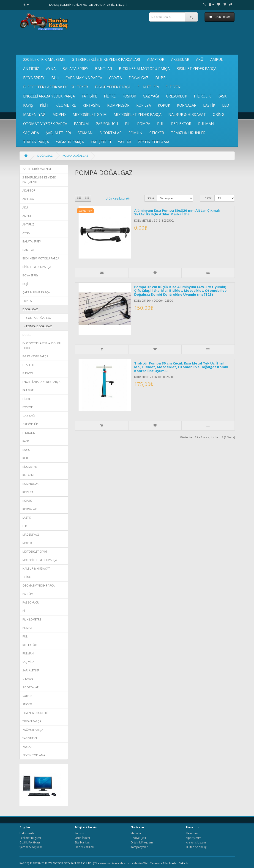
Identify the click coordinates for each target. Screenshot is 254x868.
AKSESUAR (180, 59)
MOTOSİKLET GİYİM (90, 114)
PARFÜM (81, 124)
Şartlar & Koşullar (31, 847)
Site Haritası (83, 842)
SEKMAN (85, 133)
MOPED (59, 114)
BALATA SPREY (75, 69)
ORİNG (218, 114)
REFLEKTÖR (181, 124)
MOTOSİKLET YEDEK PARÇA (138, 114)
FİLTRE (110, 96)
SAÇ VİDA (31, 133)
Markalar (136, 833)
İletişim (79, 833)
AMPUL (217, 59)
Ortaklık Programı (142, 842)
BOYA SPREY (34, 78)
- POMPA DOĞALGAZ (37, 326)
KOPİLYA (144, 105)
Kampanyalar (139, 847)
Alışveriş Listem (196, 842)
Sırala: (151, 198)
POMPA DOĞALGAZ (75, 156)
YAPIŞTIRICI (101, 142)
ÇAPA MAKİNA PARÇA (84, 78)
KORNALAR (187, 105)
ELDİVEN (173, 87)
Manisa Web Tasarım (147, 863)
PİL (128, 124)
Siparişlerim (194, 838)
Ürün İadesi (82, 838)
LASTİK (209, 105)
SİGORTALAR (111, 133)
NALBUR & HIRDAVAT (187, 114)
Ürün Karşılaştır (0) (117, 199)
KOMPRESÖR (118, 105)
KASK (222, 96)
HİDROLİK (202, 96)
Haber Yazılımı (84, 847)
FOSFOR (129, 96)
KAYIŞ (28, 105)
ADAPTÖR (156, 59)
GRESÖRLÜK (177, 96)
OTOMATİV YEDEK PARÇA (45, 124)
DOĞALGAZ (139, 78)
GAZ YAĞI (151, 96)
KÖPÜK (164, 105)
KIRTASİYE (91, 105)
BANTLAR (104, 69)
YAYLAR (124, 142)
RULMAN (206, 124)
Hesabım (192, 833)
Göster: (207, 198)
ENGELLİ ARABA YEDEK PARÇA (49, 96)
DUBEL (161, 78)
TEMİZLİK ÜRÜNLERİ (189, 133)
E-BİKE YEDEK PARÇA (113, 87)
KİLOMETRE (66, 105)
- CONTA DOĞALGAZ (37, 318)
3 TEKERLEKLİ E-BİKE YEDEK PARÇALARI (106, 59)
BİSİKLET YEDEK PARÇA (197, 69)
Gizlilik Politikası (30, 842)
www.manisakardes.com (115, 863)
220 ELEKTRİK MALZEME (44, 59)
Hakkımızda (27, 833)
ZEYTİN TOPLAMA (154, 142)
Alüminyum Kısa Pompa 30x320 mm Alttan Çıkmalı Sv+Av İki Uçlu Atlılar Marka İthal (177, 212)
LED (226, 105)
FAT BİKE (89, 96)
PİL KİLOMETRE (32, 619)
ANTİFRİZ (31, 69)
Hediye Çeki (138, 838)
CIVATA (115, 78)
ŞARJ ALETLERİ (58, 133)
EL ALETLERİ (148, 87)
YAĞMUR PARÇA (70, 142)
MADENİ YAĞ (34, 114)
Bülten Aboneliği (197, 847)
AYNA (51, 69)
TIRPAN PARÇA (36, 142)
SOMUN (135, 133)
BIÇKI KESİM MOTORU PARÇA (144, 69)
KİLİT (44, 105)
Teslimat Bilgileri (30, 838)
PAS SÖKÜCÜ (107, 124)
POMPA (144, 124)
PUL (161, 124)
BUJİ (55, 78)
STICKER (157, 133)
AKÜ (200, 59)
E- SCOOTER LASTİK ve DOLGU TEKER (56, 87)
